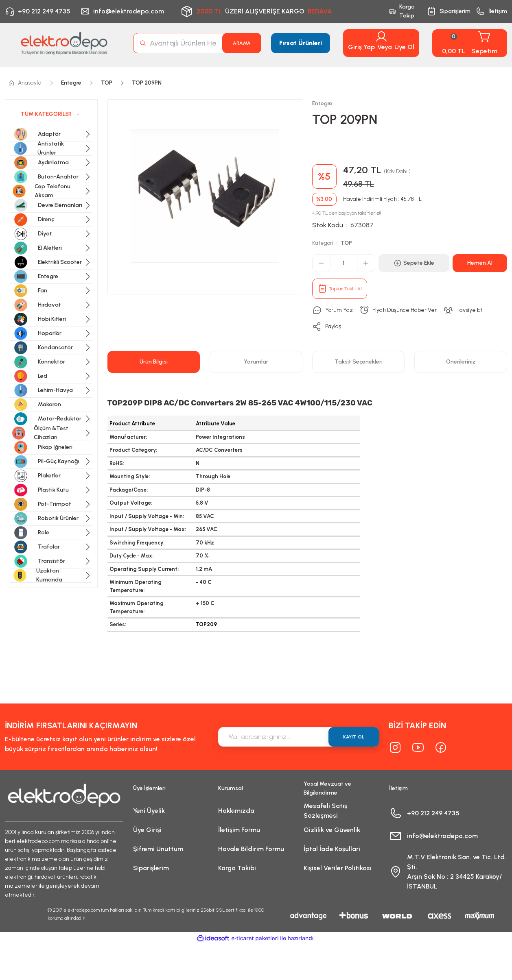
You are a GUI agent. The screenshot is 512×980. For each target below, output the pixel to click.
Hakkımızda (236, 811)
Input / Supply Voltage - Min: (147, 516)
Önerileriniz (461, 362)
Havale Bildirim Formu (251, 849)
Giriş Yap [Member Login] (361, 47)
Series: (118, 624)
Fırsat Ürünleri (301, 43)
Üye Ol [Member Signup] (404, 47)
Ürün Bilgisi (154, 362)
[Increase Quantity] (366, 263)
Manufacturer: (128, 437)
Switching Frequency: (137, 543)
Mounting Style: (130, 476)
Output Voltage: (131, 503)
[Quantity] (344, 263)
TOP (346, 243)
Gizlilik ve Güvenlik (332, 830)
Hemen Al (480, 263)
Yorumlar (256, 362)
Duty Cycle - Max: (131, 556)
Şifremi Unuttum (158, 849)
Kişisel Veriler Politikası (338, 868)
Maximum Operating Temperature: (137, 607)
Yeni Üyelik (149, 811)
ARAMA (242, 43)
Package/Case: (129, 490)
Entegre (322, 103)
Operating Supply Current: (144, 569)
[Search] (197, 43)
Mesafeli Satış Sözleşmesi (325, 811)
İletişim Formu (239, 830)
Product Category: (133, 450)
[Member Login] (381, 37)
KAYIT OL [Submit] (354, 737)
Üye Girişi (147, 830)
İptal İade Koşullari (332, 849)
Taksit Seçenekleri (359, 362)
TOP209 (206, 624)
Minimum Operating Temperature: (136, 586)
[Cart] (470, 43)
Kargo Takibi (237, 868)
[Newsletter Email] (299, 737)
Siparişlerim (151, 868)
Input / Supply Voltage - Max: (148, 529)
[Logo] (64, 43)
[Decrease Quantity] (322, 263)
